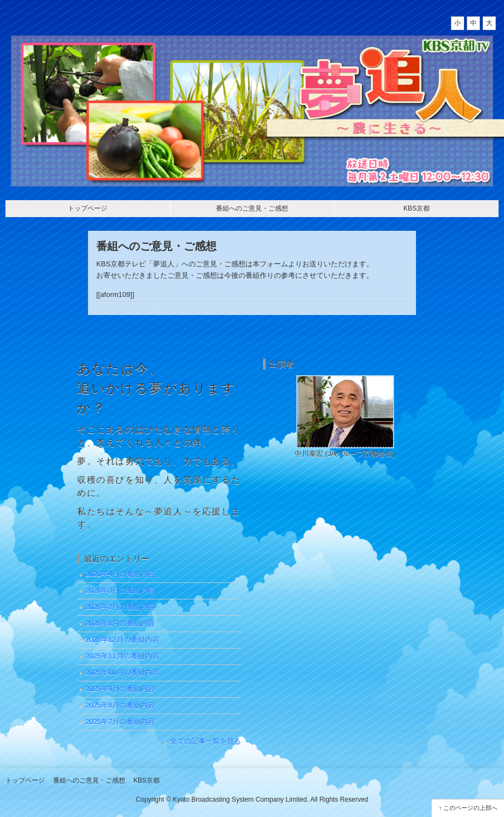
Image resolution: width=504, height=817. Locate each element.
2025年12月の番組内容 (122, 640)
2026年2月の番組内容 (120, 607)
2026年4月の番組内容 (120, 574)
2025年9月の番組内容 (120, 689)
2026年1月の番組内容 (120, 623)
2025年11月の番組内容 (122, 656)
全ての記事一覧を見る (206, 741)
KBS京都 (417, 208)
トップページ (87, 208)
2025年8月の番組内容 (120, 705)
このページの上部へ (470, 808)
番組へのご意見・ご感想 (252, 208)
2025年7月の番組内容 (120, 722)
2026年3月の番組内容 (120, 590)
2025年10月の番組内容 (122, 672)
